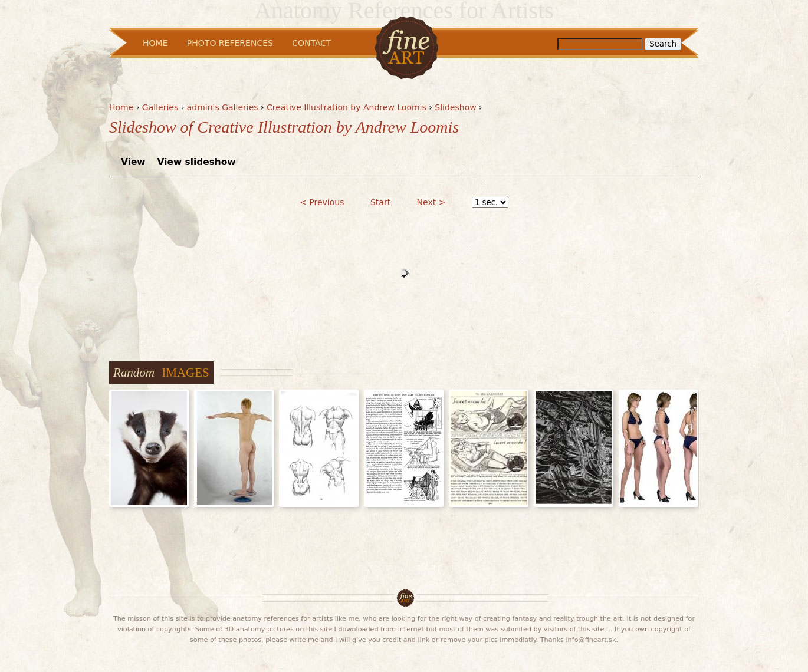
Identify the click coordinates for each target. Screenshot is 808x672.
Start (380, 202)
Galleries (160, 107)
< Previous (322, 202)
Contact (311, 43)
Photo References (230, 43)
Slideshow (455, 107)
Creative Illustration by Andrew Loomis (346, 107)
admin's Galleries (223, 107)
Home (121, 107)
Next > (431, 202)
